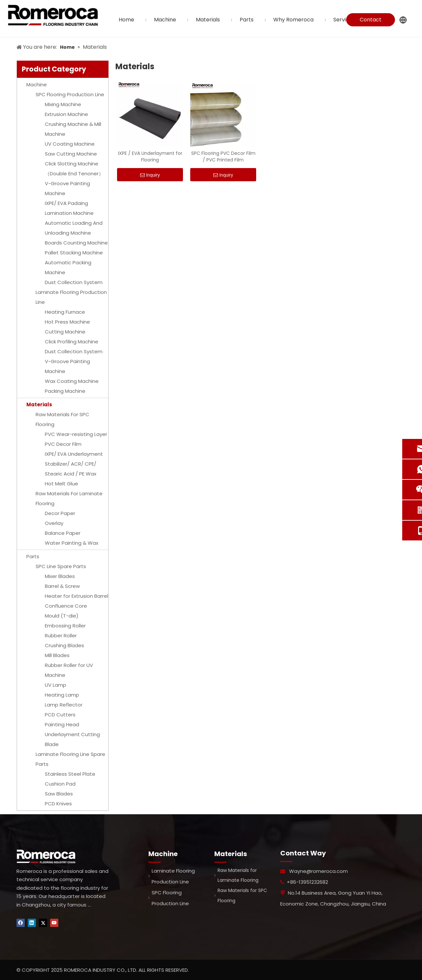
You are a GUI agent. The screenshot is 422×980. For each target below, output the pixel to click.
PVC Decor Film (63, 444)
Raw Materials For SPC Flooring (62, 419)
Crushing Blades (64, 645)
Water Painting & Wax (72, 543)
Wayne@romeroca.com (318, 871)
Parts (33, 556)
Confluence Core (66, 606)
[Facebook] (21, 923)
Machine (37, 85)
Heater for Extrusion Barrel (76, 596)
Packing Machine (65, 391)
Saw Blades (59, 794)
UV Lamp (56, 685)
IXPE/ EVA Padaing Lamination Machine (69, 208)
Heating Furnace (65, 312)
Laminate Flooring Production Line (71, 297)
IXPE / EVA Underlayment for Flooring (150, 157)
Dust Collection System (74, 282)
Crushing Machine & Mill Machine (73, 129)
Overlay (54, 523)
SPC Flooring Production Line (70, 94)
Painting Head (62, 724)
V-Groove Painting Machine (67, 188)
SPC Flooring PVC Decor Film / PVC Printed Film (223, 157)
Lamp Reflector (64, 705)
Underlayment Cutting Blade (72, 739)
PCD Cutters (60, 715)
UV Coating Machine (70, 144)
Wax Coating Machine (72, 381)
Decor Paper (60, 513)
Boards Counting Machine (76, 243)
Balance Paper (63, 533)
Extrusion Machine (66, 114)
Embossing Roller (65, 626)
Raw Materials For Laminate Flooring (69, 498)
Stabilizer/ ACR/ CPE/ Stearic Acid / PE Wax (71, 469)
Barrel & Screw (62, 586)
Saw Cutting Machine (71, 154)
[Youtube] (54, 923)
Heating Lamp (62, 695)
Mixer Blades (60, 576)
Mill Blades (57, 655)
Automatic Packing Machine (68, 267)
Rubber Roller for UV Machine (69, 670)
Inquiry (150, 175)
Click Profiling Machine (72, 342)
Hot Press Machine (67, 322)
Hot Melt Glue (61, 484)
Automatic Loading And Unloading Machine (74, 228)
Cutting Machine (65, 332)
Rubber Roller (61, 635)
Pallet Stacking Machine (74, 253)
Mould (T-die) (62, 616)
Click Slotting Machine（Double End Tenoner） (74, 169)
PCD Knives (58, 804)
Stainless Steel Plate (70, 774)
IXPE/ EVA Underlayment (74, 454)
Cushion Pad (60, 784)
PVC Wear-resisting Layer (76, 434)
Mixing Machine (63, 104)
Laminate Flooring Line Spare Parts (70, 759)
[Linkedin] (32, 923)
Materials (39, 404)
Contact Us (371, 21)
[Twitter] (43, 923)
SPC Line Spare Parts (61, 566)
